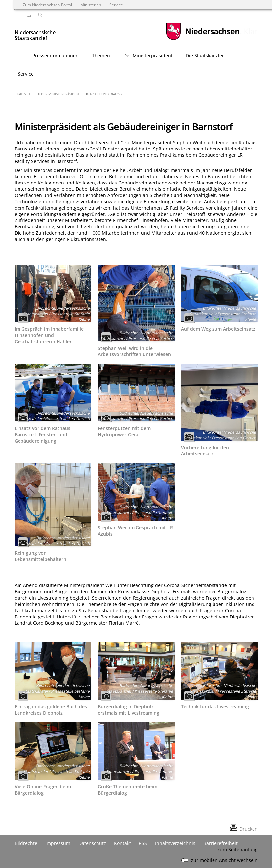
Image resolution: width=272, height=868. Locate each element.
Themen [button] (101, 56)
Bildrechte (26, 843)
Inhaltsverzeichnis (175, 843)
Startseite (24, 94)
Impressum (58, 843)
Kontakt (122, 843)
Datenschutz (92, 843)
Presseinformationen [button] (56, 56)
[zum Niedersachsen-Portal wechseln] (203, 39)
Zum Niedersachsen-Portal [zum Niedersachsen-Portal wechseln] (47, 5)
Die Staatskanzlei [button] (205, 56)
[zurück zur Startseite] (35, 33)
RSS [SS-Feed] (143, 843)
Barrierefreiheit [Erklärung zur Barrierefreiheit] (220, 843)
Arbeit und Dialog (106, 94)
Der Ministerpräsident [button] (148, 56)
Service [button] (26, 74)
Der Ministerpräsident (61, 94)
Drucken (249, 829)
